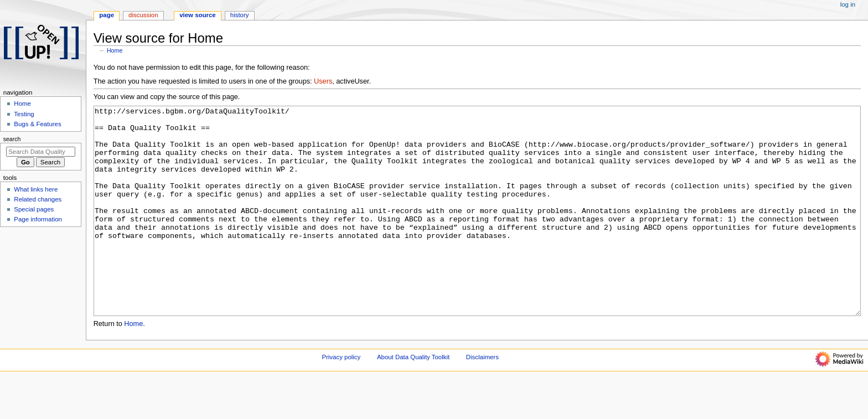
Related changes (38, 199)
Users (323, 81)
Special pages (34, 209)
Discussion (143, 15)
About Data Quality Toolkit (413, 399)
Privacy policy (341, 399)
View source (198, 15)
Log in (848, 4)
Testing (24, 114)
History (240, 15)
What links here (36, 189)
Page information (38, 219)
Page (107, 15)
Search (12, 139)
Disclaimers (482, 399)
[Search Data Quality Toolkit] (41, 152)
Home (115, 50)
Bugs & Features (37, 124)
